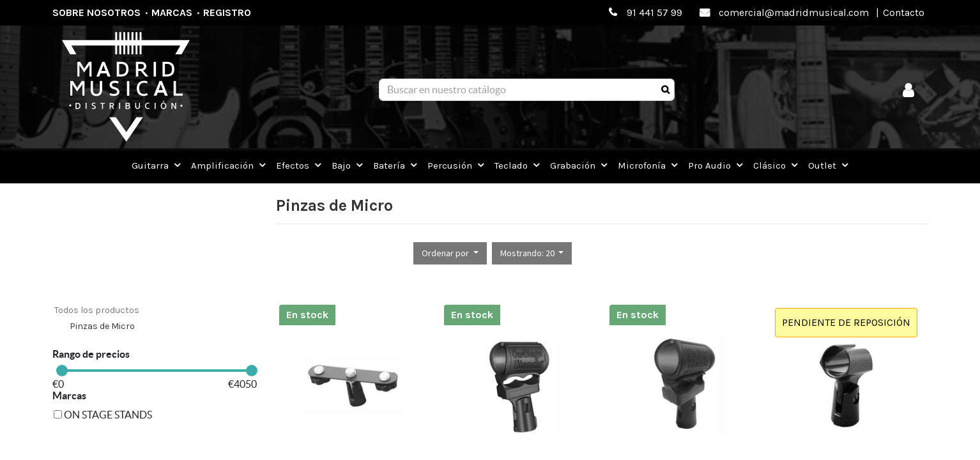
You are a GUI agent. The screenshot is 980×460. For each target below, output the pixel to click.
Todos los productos (97, 310)
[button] (450, 253)
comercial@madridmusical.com (794, 12)
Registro (227, 12)
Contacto (904, 12)
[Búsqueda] (665, 90)
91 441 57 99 (655, 12)
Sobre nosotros (96, 12)
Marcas (172, 12)
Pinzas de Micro (102, 326)
